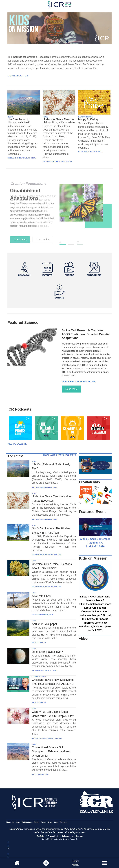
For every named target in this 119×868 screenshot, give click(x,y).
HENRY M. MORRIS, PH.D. (44, 615)
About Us (10, 822)
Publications (27, 822)
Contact (79, 836)
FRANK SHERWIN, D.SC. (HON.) (46, 487)
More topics (43, 240)
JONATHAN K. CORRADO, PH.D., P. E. (48, 555)
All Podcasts (17, 444)
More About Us (18, 76)
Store (56, 822)
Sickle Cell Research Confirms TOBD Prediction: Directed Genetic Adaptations (86, 334)
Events (44, 822)
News (18, 822)
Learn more (20, 240)
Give (50, 822)
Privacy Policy (54, 836)
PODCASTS (71, 455)
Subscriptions (68, 836)
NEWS (10, 117)
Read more (72, 389)
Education (64, 822)
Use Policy (41, 836)
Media (37, 822)
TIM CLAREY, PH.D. (42, 774)
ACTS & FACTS (57, 455)
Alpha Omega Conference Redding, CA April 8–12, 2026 (95, 543)
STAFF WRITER (40, 643)
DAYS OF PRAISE (85, 117)
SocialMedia (75, 863)
